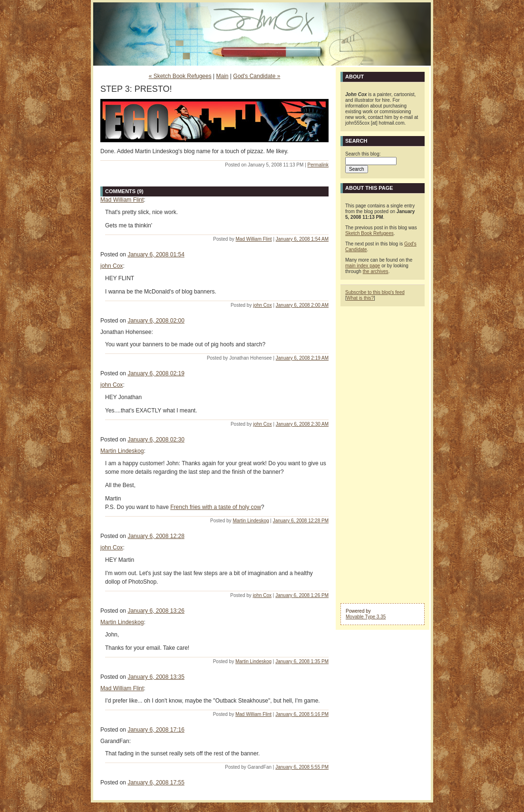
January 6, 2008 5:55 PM (302, 767)
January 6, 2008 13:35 (156, 677)
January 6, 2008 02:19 (156, 373)
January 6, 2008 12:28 (156, 536)
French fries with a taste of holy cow (216, 507)
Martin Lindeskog (122, 451)
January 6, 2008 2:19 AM (302, 358)
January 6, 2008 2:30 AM (302, 424)
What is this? (360, 298)
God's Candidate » (257, 76)
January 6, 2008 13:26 (156, 611)
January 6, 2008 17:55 (156, 783)
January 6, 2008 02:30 (156, 440)
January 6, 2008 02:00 (156, 321)
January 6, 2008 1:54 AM (302, 239)
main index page (363, 266)
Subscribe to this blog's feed (375, 292)
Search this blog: (363, 154)
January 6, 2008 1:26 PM (302, 595)
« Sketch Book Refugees (180, 76)
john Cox (112, 266)
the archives (376, 271)
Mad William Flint (122, 200)
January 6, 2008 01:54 (156, 254)
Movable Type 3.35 (366, 617)
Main (223, 76)
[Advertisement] (383, 454)
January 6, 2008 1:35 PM (302, 661)
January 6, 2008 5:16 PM (302, 714)
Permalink (318, 165)
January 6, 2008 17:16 (156, 730)
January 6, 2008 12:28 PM (301, 521)
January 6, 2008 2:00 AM (302, 305)
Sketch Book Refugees (369, 233)
